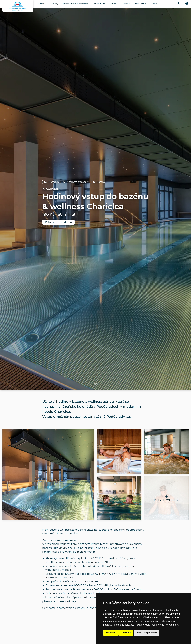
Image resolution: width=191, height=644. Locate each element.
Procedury (99, 4)
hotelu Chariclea (67, 534)
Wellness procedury (76, 182)
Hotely (54, 4)
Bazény (99, 182)
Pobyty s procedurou (59, 222)
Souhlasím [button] (111, 633)
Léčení (113, 4)
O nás (154, 4)
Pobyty (42, 4)
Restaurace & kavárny (75, 4)
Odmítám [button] (126, 633)
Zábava (126, 4)
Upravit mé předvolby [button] (146, 633)
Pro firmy (140, 4)
